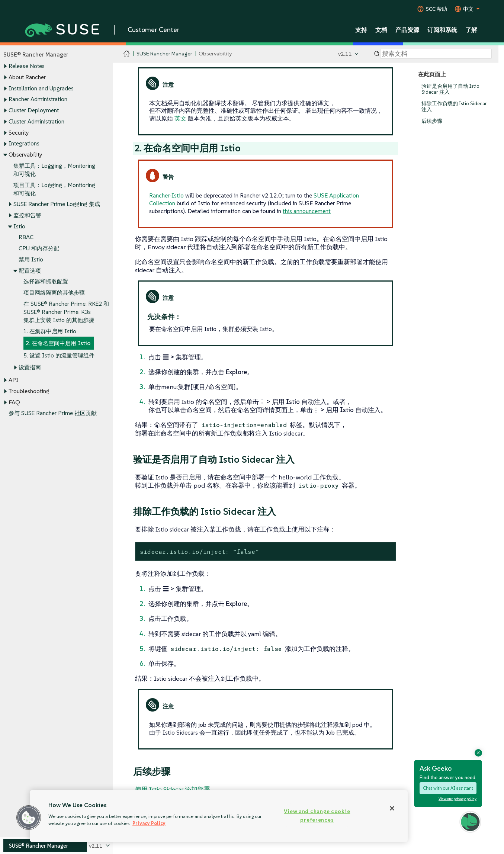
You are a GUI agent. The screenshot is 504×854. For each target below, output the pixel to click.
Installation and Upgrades (41, 88)
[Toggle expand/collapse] (5, 67)
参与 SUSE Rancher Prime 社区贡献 (53, 413)
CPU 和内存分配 (39, 249)
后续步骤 (432, 121)
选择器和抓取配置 (46, 282)
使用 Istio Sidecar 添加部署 (173, 789)
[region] (219, 816)
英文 (181, 118)
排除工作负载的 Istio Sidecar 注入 (454, 107)
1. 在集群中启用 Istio (50, 331)
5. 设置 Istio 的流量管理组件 (59, 355)
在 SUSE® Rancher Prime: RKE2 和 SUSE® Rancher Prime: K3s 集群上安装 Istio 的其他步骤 (66, 312)
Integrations (24, 144)
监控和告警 (27, 215)
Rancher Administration (38, 99)
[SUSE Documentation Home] (127, 54)
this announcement (307, 211)
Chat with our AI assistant (448, 788)
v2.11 (345, 54)
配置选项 (30, 271)
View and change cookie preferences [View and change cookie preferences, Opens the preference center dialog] (317, 816)
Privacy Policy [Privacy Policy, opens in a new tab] (149, 823)
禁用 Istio (31, 259)
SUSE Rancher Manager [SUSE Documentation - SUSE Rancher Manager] (164, 54)
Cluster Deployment (34, 110)
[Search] (436, 54)
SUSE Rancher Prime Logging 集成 (57, 204)
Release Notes (27, 66)
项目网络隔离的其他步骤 (54, 293)
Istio (19, 226)
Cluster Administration (36, 121)
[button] (29, 818)
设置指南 (30, 367)
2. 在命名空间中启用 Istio (58, 343)
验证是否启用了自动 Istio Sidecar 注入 (450, 89)
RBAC (26, 237)
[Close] (392, 808)
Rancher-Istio (166, 195)
